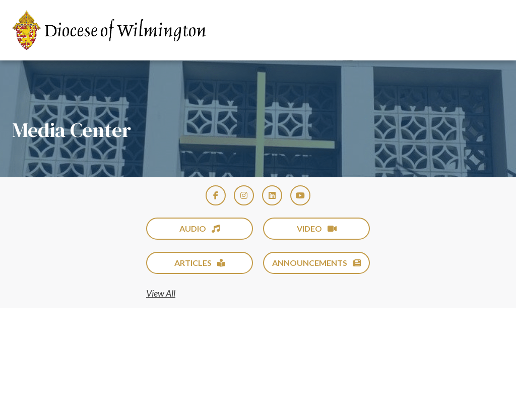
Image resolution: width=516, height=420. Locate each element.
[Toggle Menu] (488, 30)
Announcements (316, 263)
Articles (200, 263)
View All (161, 293)
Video (317, 228)
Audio (200, 228)
